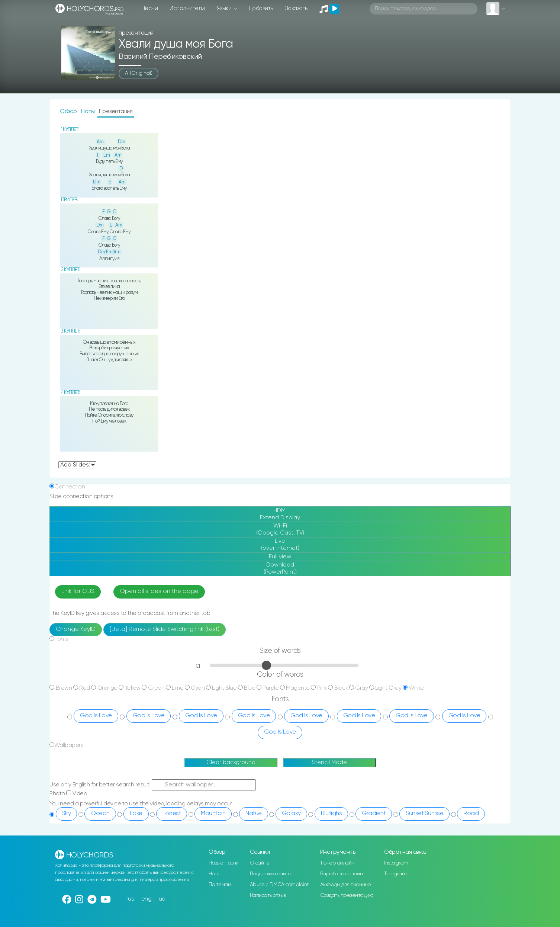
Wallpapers (69, 745)
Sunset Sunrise (424, 814)
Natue (254, 814)
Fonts (62, 639)
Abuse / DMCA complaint (279, 885)
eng (147, 899)
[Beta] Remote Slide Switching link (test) (165, 629)
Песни (150, 8)
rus (130, 899)
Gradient (374, 814)
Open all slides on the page (159, 591)
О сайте (260, 863)
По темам (220, 885)
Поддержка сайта (271, 874)
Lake (136, 814)
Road (471, 814)
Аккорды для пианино (345, 885)
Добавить (261, 8)
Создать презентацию (347, 895)
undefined (77, 465)
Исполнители (187, 8)
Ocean (100, 814)
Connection (70, 487)
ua (162, 899)
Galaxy (291, 814)
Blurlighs (332, 814)
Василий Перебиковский (160, 57)
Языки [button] (225, 8)
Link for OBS (78, 591)
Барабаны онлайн (342, 874)
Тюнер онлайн (337, 863)
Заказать (296, 8)
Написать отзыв (268, 895)
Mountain (213, 814)
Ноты (88, 111)
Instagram (396, 863)
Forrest (172, 814)
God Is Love (96, 716)
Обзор (69, 111)
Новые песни (224, 863)
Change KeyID (76, 629)
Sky (67, 814)
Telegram (395, 874)
